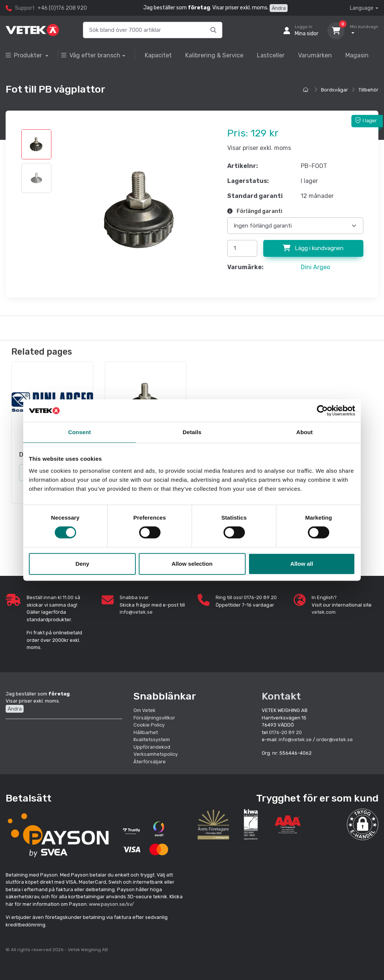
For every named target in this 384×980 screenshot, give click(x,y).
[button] (363, 824)
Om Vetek (145, 710)
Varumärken (315, 55)
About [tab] (304, 432)
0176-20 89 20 (285, 732)
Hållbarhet (146, 732)
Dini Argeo (315, 267)
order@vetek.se (334, 739)
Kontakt (281, 696)
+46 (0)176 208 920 (62, 8)
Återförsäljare (150, 762)
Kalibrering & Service (214, 55)
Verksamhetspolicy (156, 754)
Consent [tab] (80, 432)
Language (362, 8)
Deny (82, 564)
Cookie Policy (149, 725)
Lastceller (271, 55)
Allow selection (192, 564)
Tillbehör (368, 90)
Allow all (302, 564)
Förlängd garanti (255, 211)
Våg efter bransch (91, 55)
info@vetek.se (136, 612)
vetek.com (324, 612)
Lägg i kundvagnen (313, 248)
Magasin (357, 55)
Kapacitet (158, 55)
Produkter (25, 55)
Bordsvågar (334, 90)
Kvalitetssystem (152, 739)
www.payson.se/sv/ (111, 904)
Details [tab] (192, 432)
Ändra (279, 8)
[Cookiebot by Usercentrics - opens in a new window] (322, 411)
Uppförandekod (152, 747)
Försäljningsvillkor (154, 718)
